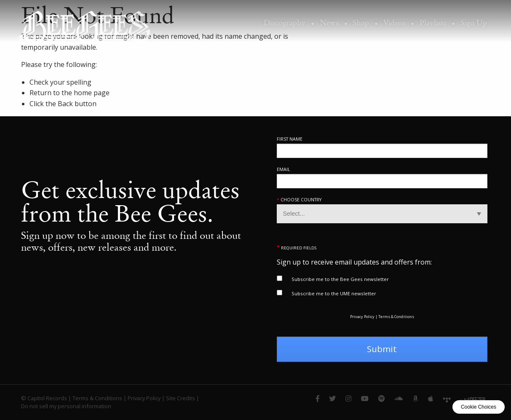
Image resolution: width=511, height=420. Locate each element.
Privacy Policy (362, 317)
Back (65, 104)
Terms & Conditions (396, 317)
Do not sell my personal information (66, 406)
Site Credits (181, 398)
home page (92, 93)
